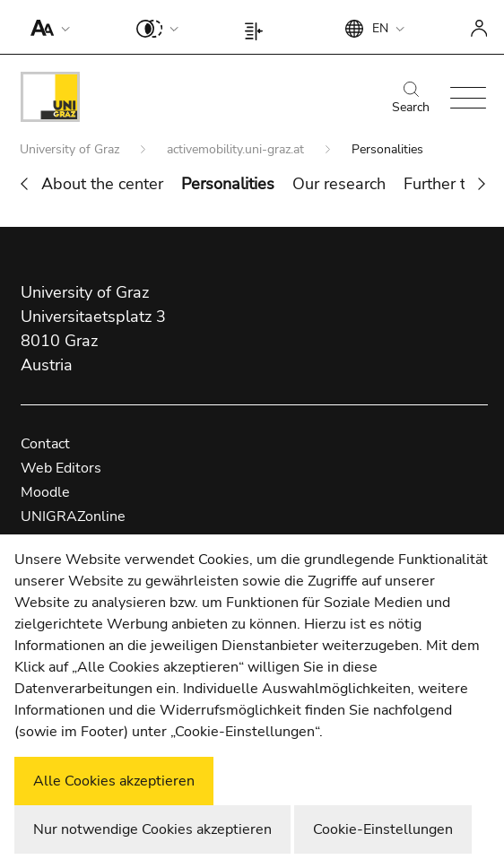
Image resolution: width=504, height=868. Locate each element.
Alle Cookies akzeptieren (114, 781)
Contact (45, 444)
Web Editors (61, 468)
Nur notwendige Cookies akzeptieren (152, 829)
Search (411, 99)
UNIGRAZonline (73, 516)
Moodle (45, 492)
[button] (46, 27)
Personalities (228, 184)
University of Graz (71, 149)
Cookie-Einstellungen (383, 829)
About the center (102, 184)
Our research (339, 184)
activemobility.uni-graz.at (237, 149)
